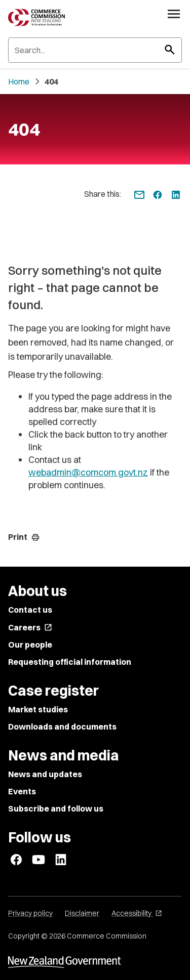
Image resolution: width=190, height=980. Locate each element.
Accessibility (137, 913)
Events (22, 791)
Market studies (38, 709)
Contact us (30, 610)
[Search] (95, 50)
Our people (30, 645)
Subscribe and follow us (56, 808)
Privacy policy (30, 913)
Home (19, 81)
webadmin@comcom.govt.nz (88, 472)
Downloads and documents (62, 727)
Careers (30, 627)
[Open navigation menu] (174, 14)
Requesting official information (70, 662)
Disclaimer (82, 913)
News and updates (45, 774)
